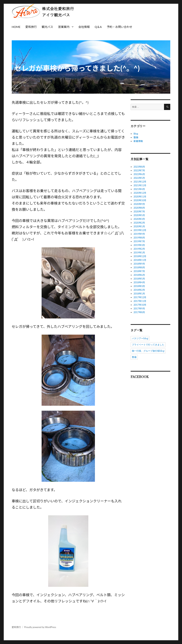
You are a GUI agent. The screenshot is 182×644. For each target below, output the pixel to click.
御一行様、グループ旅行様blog (148, 351)
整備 (136, 137)
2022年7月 (139, 170)
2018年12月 (140, 256)
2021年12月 (140, 182)
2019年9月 (139, 234)
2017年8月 (139, 312)
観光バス (47, 27)
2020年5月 (139, 215)
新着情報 (138, 141)
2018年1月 (139, 294)
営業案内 (64, 27)
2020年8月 (139, 208)
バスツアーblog (140, 339)
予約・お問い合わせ (119, 27)
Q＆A (98, 27)
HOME (16, 27)
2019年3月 (139, 245)
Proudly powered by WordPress (40, 627)
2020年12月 (140, 193)
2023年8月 (139, 167)
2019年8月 (139, 238)
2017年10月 (140, 305)
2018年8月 (139, 267)
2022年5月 (139, 178)
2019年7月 (139, 241)
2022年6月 (139, 174)
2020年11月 (140, 197)
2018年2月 (139, 290)
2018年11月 (140, 260)
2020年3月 (139, 219)
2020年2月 (139, 223)
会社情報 (84, 27)
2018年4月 (139, 282)
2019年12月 (140, 230)
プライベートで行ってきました (148, 345)
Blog (136, 134)
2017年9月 (139, 308)
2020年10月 (140, 200)
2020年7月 (139, 211)
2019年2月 (139, 249)
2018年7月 (139, 271)
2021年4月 (139, 189)
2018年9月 (139, 264)
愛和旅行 (31, 27)
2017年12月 (140, 297)
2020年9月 (139, 204)
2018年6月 (139, 275)
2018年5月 (139, 279)
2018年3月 (139, 286)
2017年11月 (140, 301)
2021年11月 (140, 185)
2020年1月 (139, 226)
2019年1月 (139, 253)
